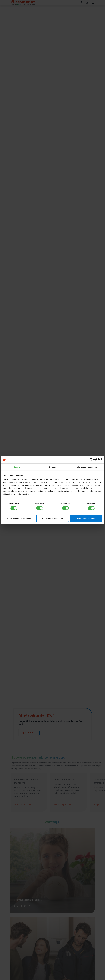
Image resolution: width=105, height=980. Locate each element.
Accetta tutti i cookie (86, 518)
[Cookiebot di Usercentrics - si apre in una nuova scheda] (92, 460)
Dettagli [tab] (52, 467)
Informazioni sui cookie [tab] (87, 467)
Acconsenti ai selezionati (52, 518)
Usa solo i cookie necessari (19, 518)
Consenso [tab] (18, 467)
